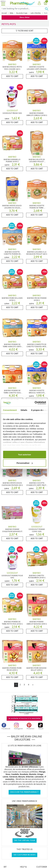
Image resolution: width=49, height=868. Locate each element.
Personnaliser (25, 463)
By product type (22, 13)
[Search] (22, 9)
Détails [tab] (24, 410)
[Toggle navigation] (3, 3)
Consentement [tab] (10, 410)
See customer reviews (24, 855)
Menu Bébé (24, 17)
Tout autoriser (25, 454)
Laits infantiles (36, 13)
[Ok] (47, 9)
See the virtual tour (25, 840)
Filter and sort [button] (24, 31)
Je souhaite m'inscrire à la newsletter (24, 718)
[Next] (33, 685)
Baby (12, 13)
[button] (39, 3)
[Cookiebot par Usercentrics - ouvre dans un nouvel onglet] (35, 403)
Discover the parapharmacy (24, 792)
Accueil (4, 13)
